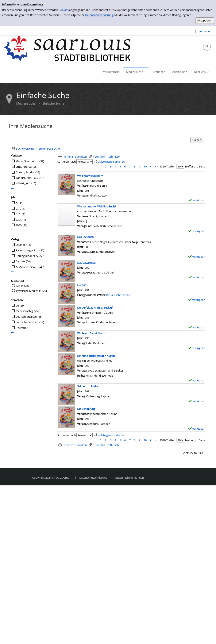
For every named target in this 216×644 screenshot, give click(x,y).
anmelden (205, 31)
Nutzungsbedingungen (129, 478)
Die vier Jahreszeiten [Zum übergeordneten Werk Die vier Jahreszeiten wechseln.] (119, 295)
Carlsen (20, 261)
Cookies (64, 10)
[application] (136, 72)
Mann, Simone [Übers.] (27, 161)
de (17, 305)
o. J (17, 203)
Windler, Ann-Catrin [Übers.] (27, 178)
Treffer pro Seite (195, 166)
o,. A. (19, 220)
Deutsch (21, 328)
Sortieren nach (67, 162)
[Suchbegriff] (100, 140)
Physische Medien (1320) (31, 291)
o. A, (18, 214)
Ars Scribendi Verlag (27, 267)
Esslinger (21, 245)
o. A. (18, 208)
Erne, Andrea (24, 167)
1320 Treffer (167, 166)
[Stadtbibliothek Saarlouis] (67, 48)
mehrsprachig (24, 311)
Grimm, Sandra (25, 172)
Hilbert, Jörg (23, 183)
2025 (19, 225)
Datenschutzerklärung (99, 15)
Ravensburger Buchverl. (27, 250)
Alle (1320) (22, 286)
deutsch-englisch (26, 317)
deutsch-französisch (27, 322)
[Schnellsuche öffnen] (207, 47)
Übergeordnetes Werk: (92, 295)
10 (145, 166)
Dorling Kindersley (27, 256)
